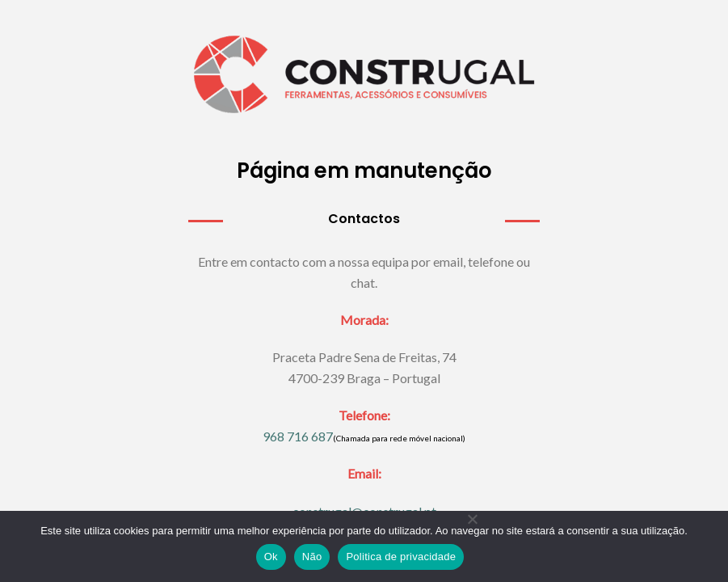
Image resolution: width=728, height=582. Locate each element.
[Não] (472, 553)
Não (312, 557)
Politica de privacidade (401, 557)
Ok (271, 557)
